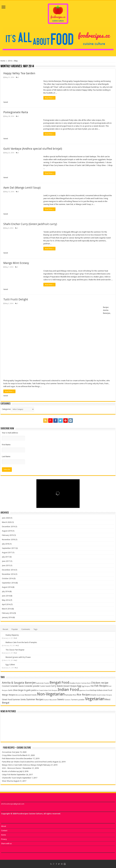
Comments (26, 629)
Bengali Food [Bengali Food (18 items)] (59, 682)
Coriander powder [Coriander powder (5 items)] (32, 686)
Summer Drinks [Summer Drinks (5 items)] (19, 700)
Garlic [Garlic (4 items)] (10, 690)
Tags (35, 629)
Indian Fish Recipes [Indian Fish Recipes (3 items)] (50, 690)
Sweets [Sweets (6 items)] (61, 699)
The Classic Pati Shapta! (15, 650)
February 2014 (8, 613)
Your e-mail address (10, 433)
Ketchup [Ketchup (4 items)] (93, 690)
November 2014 (8, 574)
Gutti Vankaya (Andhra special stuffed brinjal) (33, 149)
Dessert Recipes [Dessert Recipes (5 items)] (70, 686)
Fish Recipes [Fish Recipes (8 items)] (101, 686)
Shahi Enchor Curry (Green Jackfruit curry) (30, 224)
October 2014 (7, 578)
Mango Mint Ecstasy (16, 263)
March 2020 (7, 522)
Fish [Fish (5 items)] (92, 686)
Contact (4, 831)
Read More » (49, 98)
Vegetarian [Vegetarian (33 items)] (95, 699)
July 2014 (6, 591)
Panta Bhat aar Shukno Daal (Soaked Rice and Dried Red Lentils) (27, 762)
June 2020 (6, 518)
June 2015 (6, 565)
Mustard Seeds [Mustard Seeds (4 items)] (31, 695)
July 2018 (6, 544)
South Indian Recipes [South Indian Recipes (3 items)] (104, 695)
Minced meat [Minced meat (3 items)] (20, 695)
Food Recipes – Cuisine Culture (17, 748)
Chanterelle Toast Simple (12, 778)
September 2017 (9, 548)
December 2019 (8, 527)
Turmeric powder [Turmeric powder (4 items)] (78, 700)
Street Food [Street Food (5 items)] (7, 700)
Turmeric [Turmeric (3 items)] (68, 700)
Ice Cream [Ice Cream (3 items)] (40, 690)
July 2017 (6, 557)
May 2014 (6, 600)
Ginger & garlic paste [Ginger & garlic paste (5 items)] (27, 690)
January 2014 (7, 617)
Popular (15, 629)
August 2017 (7, 552)
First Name (6, 445)
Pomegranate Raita (16, 112)
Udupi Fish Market (9, 775)
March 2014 (7, 609)
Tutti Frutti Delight (16, 299)
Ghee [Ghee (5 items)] (15, 690)
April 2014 (6, 604)
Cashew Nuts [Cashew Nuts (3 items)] (86, 683)
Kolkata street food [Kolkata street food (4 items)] (104, 690)
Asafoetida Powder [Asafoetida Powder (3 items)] (43, 683)
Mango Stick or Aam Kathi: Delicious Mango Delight (22, 765)
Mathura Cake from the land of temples (21, 642)
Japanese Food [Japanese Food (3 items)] (84, 690)
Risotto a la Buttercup (10, 771)
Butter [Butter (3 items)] (78, 683)
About (4, 826)
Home (3, 61)
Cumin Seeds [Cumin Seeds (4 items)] (45, 686)
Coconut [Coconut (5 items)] (6, 686)
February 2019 (8, 535)
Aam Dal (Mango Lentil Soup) (22, 188)
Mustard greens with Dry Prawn (18, 657)
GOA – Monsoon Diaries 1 (12, 768)
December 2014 (8, 570)
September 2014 (9, 583)
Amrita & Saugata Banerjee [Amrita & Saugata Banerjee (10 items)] (19, 683)
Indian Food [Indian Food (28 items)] (68, 690)
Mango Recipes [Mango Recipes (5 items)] (9, 695)
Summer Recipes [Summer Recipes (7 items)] (35, 699)
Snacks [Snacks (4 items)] (94, 695)
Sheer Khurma (8, 781)
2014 (10, 61)
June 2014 (6, 596)
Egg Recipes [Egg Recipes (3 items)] (86, 686)
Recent (5, 629)
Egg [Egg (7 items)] (79, 686)
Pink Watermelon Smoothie (13, 759)
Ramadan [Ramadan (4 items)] (69, 695)
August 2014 (7, 587)
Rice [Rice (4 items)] (75, 695)
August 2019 (7, 531)
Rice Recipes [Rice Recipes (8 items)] (84, 695)
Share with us (6, 844)
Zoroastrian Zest (9, 752)
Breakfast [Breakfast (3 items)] (73, 683)
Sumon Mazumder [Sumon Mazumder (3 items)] (50, 700)
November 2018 (8, 540)
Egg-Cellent (10, 665)
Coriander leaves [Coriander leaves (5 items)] (17, 686)
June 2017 (6, 561)
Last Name (6, 456)
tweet (6, 102)
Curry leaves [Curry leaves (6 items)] (57, 686)
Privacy (4, 839)
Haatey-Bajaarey (12, 635)
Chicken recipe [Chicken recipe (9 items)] (100, 683)
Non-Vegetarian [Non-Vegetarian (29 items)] (51, 694)
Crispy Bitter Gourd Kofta (12, 755)
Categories (6, 409)
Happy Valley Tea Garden (19, 73)
